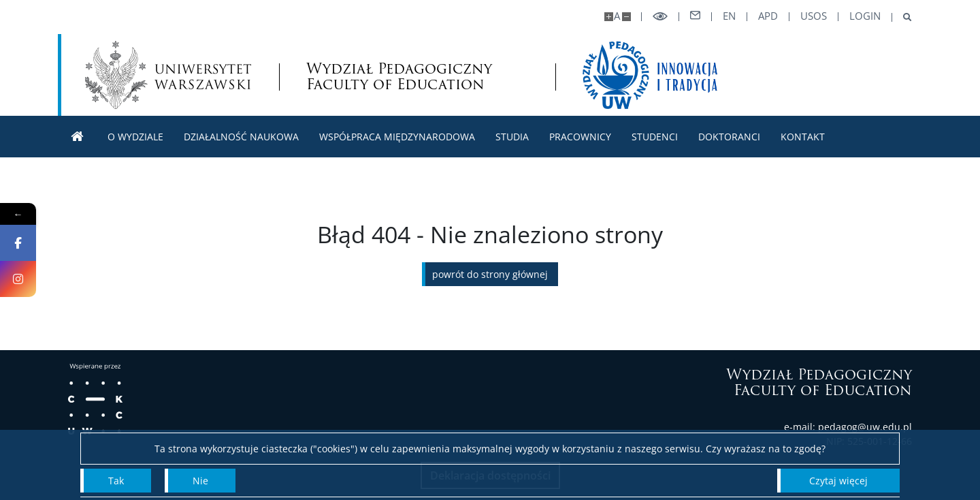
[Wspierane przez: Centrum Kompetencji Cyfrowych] (95, 399)
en (729, 16)
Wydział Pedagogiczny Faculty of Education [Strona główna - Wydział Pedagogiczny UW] (399, 76)
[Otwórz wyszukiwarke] (902, 17)
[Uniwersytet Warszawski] (168, 75)
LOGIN (865, 16)
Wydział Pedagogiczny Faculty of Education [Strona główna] (819, 382)
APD (768, 16)
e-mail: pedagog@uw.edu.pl (848, 427)
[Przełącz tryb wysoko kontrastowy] (660, 17)
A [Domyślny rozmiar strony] (617, 16)
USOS (814, 16)
